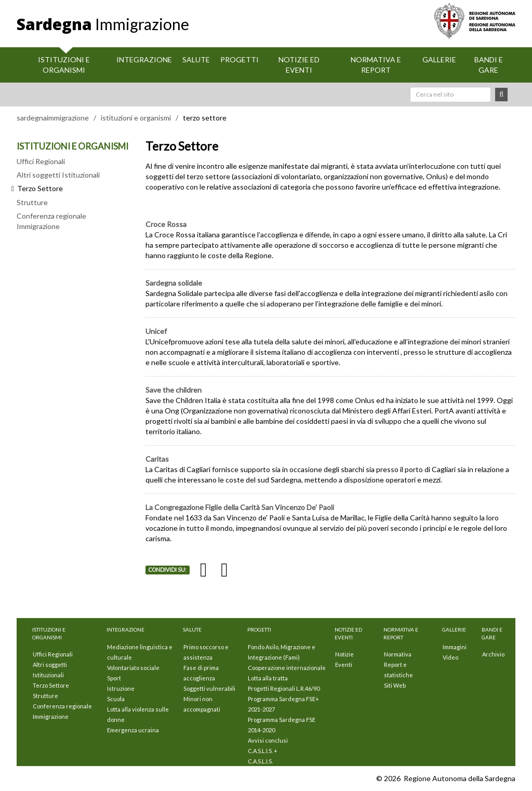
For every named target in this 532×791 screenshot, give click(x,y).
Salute (196, 59)
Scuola (116, 699)
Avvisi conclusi (268, 740)
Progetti (240, 59)
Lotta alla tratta (268, 678)
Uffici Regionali (41, 161)
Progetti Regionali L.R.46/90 (284, 688)
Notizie (344, 654)
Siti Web (395, 685)
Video (450, 657)
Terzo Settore (51, 685)
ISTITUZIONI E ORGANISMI (72, 146)
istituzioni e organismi (136, 118)
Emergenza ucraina (133, 730)
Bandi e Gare (489, 65)
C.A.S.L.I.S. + (263, 751)
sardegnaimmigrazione (53, 118)
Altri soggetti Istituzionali (58, 175)
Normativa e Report (376, 65)
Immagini (455, 647)
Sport (114, 678)
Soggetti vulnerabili (209, 688)
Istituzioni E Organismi (64, 65)
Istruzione (121, 688)
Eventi (344, 665)
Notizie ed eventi (299, 65)
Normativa (398, 654)
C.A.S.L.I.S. (260, 761)
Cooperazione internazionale (287, 668)
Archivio (493, 654)
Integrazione (144, 59)
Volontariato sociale (133, 668)
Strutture (32, 202)
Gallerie (439, 59)
